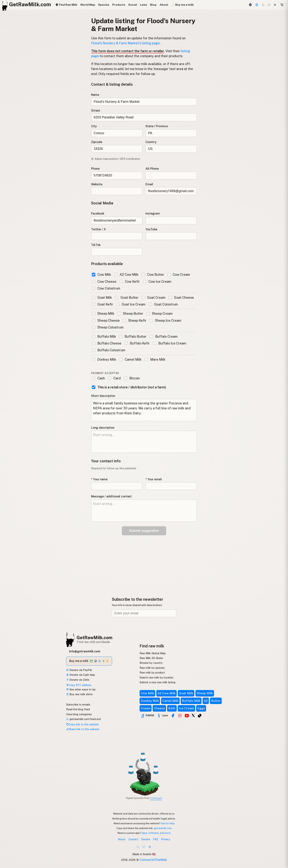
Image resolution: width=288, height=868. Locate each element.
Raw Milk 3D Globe (151, 658)
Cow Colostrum (106, 288)
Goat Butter (127, 298)
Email (149, 184)
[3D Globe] (250, 5)
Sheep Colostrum (108, 327)
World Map (88, 5)
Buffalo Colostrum (109, 350)
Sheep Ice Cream (165, 320)
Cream (146, 708)
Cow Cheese (104, 282)
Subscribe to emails (78, 704)
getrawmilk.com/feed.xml (83, 719)
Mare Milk (155, 359)
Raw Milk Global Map (153, 653)
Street (96, 111)
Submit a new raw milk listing (157, 682)
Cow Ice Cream (157, 282)
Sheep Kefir (135, 320)
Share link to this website (83, 729)
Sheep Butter (130, 314)
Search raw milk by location (156, 677)
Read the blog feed (78, 709)
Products (119, 5)
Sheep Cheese (106, 320)
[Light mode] (275, 5)
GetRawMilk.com (94, 637)
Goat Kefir (102, 304)
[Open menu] (282, 5)
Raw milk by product (152, 673)
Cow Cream (179, 275)
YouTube (151, 229)
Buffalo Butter (133, 336)
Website (97, 184)
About (164, 5)
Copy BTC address (79, 685)
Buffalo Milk (104, 336)
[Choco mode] (269, 5)
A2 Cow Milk (126, 275)
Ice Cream (186, 708)
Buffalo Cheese (107, 343)
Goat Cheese (181, 298)
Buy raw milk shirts (79, 694)
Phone (95, 169)
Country (151, 142)
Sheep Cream (159, 314)
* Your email (154, 479)
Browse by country (151, 663)
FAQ (156, 839)
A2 (206, 701)
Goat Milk (102, 298)
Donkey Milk (104, 359)
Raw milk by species (152, 668)
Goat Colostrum (163, 304)
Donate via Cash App (81, 675)
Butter (216, 701)
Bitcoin (132, 378)
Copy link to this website (82, 724)
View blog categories (79, 714)
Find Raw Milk (66, 5)
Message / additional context (111, 496)
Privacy (166, 839)
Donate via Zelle (78, 680)
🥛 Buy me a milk (182, 5)
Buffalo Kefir (137, 343)
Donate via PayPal (79, 670)
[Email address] (144, 613)
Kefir (172, 708)
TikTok (96, 245)
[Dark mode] (263, 5)
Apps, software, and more (156, 833)
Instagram (153, 214)
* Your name (99, 479)
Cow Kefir (130, 282)
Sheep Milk (103, 314)
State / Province (157, 126)
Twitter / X (98, 229)
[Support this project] (257, 5)
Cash (98, 378)
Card (114, 378)
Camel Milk (130, 359)
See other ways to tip (81, 689)
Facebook (98, 214)
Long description (103, 428)
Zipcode (97, 142)
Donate (146, 839)
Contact (133, 839)
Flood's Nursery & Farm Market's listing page (125, 43)
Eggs (201, 708)
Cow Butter (153, 275)
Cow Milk (101, 275)
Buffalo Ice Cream (169, 343)
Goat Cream (153, 298)
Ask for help (168, 823)
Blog (153, 5)
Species (104, 5)
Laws (144, 5)
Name (95, 95)
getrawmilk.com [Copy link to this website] (163, 828)
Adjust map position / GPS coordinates (116, 159)
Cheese (159, 708)
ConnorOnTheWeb (153, 860)
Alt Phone (152, 169)
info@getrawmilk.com (85, 651)
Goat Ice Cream (131, 304)
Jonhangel (156, 798)
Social (133, 5)
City (94, 126)
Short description (103, 396)
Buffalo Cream (163, 336)
